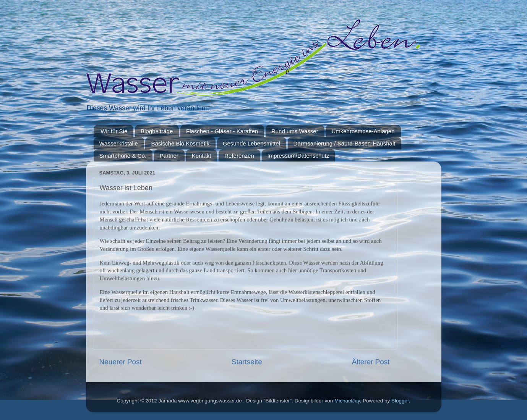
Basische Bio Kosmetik (180, 143)
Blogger (400, 401)
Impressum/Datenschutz (298, 156)
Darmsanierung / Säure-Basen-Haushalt (345, 143)
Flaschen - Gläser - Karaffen (222, 131)
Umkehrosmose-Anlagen (363, 131)
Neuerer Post (121, 362)
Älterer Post (371, 362)
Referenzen (239, 156)
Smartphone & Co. (123, 156)
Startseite (247, 362)
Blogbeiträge (157, 131)
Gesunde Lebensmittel (251, 143)
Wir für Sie (114, 131)
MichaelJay (347, 401)
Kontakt (202, 156)
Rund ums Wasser (295, 131)
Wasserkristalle (119, 143)
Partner (169, 156)
